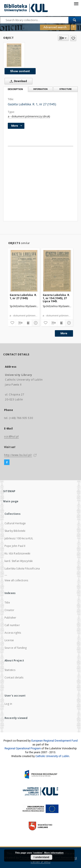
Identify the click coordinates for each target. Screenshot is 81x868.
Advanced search (55, 27)
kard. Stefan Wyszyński (19, 561)
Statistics (10, 670)
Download (17, 81)
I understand (41, 857)
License (9, 640)
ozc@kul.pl (11, 436)
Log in (8, 704)
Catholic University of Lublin (52, 756)
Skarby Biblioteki (15, 531)
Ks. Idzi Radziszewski (17, 553)
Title (7, 603)
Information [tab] (40, 89)
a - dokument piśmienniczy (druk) (29, 116)
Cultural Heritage (15, 523)
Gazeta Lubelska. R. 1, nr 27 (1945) (23, 296)
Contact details (14, 677)
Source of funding (16, 648)
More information (54, 853)
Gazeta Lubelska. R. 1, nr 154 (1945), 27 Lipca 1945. (56, 298)
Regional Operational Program (23, 748)
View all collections (16, 580)
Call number (12, 625)
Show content (20, 71)
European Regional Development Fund (54, 741)
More (64, 333)
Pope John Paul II (15, 546)
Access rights (13, 633)
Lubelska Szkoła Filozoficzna (22, 569)
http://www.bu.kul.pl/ (18, 455)
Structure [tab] (66, 89)
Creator (9, 610)
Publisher (10, 618)
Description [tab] (15, 89)
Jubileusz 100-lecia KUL (19, 538)
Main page (11, 501)
